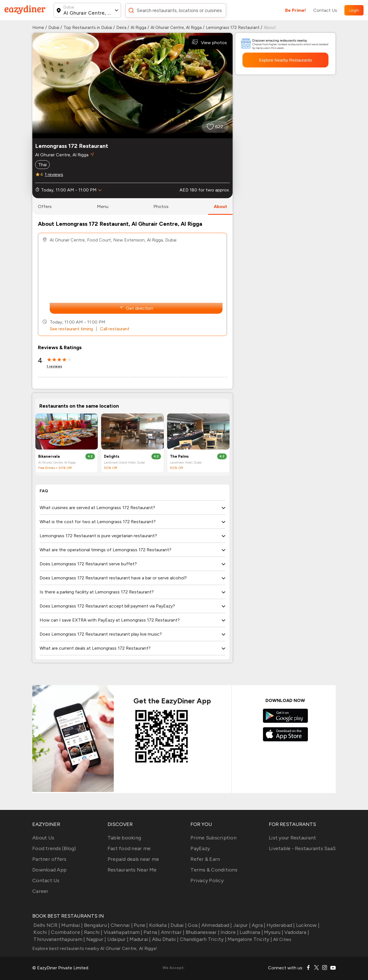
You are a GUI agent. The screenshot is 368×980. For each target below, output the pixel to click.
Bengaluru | (96, 925)
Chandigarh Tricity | (203, 939)
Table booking (124, 838)
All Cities (282, 939)
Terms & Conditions (214, 870)
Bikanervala (49, 456)
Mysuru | (273, 932)
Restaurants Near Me (132, 870)
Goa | (193, 925)
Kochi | (41, 932)
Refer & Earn (205, 859)
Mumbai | (71, 925)
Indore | (229, 932)
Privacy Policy (207, 880)
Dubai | (178, 925)
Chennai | (121, 925)
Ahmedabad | (216, 925)
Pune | (140, 925)
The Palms (179, 456)
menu (103, 206)
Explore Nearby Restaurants (285, 60)
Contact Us (325, 10)
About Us (43, 838)
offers (45, 206)
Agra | (258, 925)
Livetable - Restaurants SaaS (302, 848)
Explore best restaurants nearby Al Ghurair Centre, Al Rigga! (95, 948)
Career (40, 891)
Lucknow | (307, 925)
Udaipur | (117, 939)
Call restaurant (115, 329)
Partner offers (49, 859)
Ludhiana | (251, 932)
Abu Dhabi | (165, 939)
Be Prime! (296, 10)
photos (161, 206)
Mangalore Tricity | (249, 939)
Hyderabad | (280, 925)
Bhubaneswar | (202, 932)
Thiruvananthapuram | (59, 939)
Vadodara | (296, 932)
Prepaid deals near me (133, 859)
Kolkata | (159, 925)
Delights (112, 456)
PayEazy (200, 848)
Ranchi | (92, 932)
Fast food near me (129, 848)
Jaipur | (241, 925)
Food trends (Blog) (54, 848)
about (220, 206)
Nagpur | (95, 939)
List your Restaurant (292, 838)
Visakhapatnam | (122, 932)
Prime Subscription (213, 838)
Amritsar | (172, 932)
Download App (49, 870)
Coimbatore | (66, 932)
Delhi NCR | (46, 925)
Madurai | (140, 939)
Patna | (151, 932)
